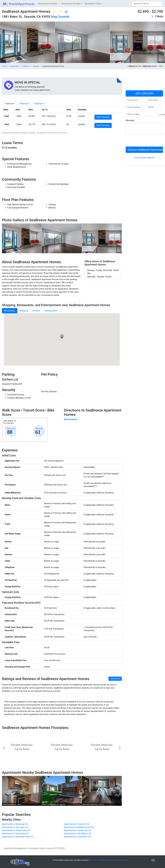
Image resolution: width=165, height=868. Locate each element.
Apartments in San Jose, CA (15, 827)
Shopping (24, 311)
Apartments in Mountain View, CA (18, 837)
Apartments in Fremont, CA (76, 824)
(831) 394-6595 (144, 93)
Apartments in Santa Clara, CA (16, 830)
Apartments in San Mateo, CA (78, 834)
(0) (66, 12)
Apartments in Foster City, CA (77, 830)
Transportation (51, 311)
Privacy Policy (109, 860)
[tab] (9, 104)
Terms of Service (122, 860)
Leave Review (115, 679)
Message (130, 120)
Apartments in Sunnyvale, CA (15, 834)
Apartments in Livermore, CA (77, 837)
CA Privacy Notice (96, 860)
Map (54, 17)
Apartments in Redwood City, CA (79, 827)
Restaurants (10, 311)
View (103, 117)
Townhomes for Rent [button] (71, 4)
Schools (36, 311)
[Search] (147, 4)
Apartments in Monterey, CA (15, 824)
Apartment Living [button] (93, 4)
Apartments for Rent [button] (48, 4)
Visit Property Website (144, 158)
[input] (142, 114)
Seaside (64, 17)
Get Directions (71, 419)
